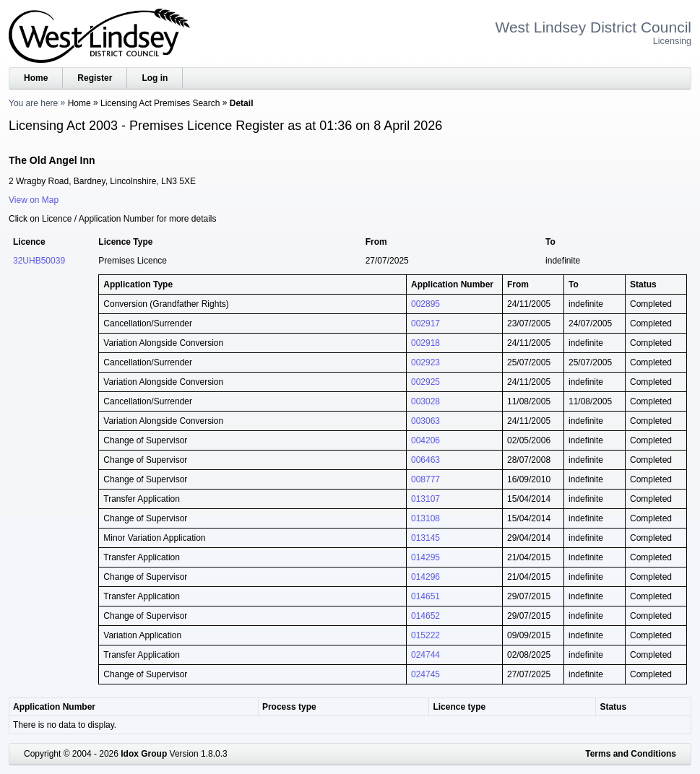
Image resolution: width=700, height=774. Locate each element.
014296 (425, 577)
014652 (425, 616)
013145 (425, 538)
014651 (425, 596)
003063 (425, 421)
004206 (425, 440)
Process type (289, 707)
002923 (425, 362)
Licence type (459, 707)
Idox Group (144, 754)
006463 (425, 460)
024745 (425, 674)
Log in (155, 78)
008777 (425, 479)
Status (613, 707)
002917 (425, 323)
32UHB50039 (39, 261)
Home (36, 78)
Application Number (54, 707)
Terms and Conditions (631, 754)
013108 (425, 518)
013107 (425, 499)
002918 (425, 343)
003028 (425, 401)
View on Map (34, 200)
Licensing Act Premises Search (160, 103)
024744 (425, 655)
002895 (425, 304)
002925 (425, 382)
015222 (425, 635)
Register (95, 78)
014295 (425, 557)
